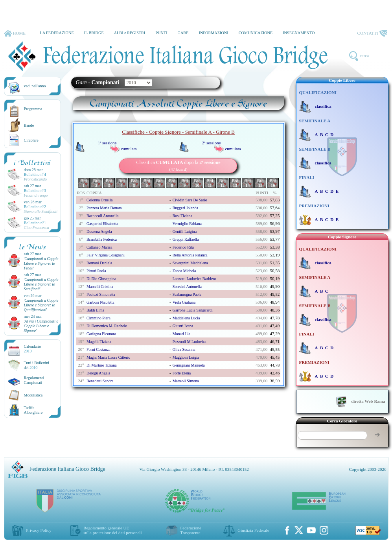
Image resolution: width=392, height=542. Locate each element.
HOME (15, 33)
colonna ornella (99, 200)
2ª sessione (212, 143)
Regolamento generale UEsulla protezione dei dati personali (112, 530)
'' (41, 263)
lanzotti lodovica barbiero (194, 279)
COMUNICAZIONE (256, 33)
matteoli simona (186, 381)
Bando (29, 125)
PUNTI (161, 33)
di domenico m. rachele (107, 326)
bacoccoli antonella (102, 216)
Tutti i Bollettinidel (37, 365)
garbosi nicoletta (100, 302)
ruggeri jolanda (185, 208)
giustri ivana (183, 326)
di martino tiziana (102, 365)
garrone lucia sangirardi (193, 310)
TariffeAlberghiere (33, 410)
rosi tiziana (182, 216)
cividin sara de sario (190, 200)
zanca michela (184, 271)
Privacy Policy (39, 530)
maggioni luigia (186, 357)
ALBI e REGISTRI (130, 33)
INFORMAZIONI (213, 33)
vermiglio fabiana (187, 224)
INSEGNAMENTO (299, 33)
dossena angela (99, 231)
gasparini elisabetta (102, 224)
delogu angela (98, 373)
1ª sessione (107, 143)
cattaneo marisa (99, 247)
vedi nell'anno (35, 86)
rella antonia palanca (190, 255)
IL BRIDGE (94, 33)
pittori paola (96, 271)
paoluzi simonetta (101, 294)
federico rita (183, 247)
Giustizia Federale (253, 530)
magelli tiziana (99, 342)
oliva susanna (184, 349)
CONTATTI (372, 33)
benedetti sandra (100, 381)
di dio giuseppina (101, 279)
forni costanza (98, 349)
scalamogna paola (187, 294)
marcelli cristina (100, 287)
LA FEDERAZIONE (57, 33)
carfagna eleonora (101, 334)
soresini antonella (187, 287)
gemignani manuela (189, 365)
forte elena (182, 373)
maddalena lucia (186, 318)
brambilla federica (102, 239)
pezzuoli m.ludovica (190, 342)
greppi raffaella (186, 239)
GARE (183, 33)
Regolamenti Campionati (34, 380)
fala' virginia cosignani (106, 255)
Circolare (31, 140)
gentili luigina (185, 231)
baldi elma (95, 310)
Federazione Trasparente (191, 530)
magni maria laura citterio (108, 357)
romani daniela (99, 263)
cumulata (129, 149)
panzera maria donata (104, 208)
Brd (84, 183)
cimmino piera (98, 318)
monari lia (181, 334)
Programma (33, 109)
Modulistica (33, 395)
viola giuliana (184, 302)
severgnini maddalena (190, 263)
